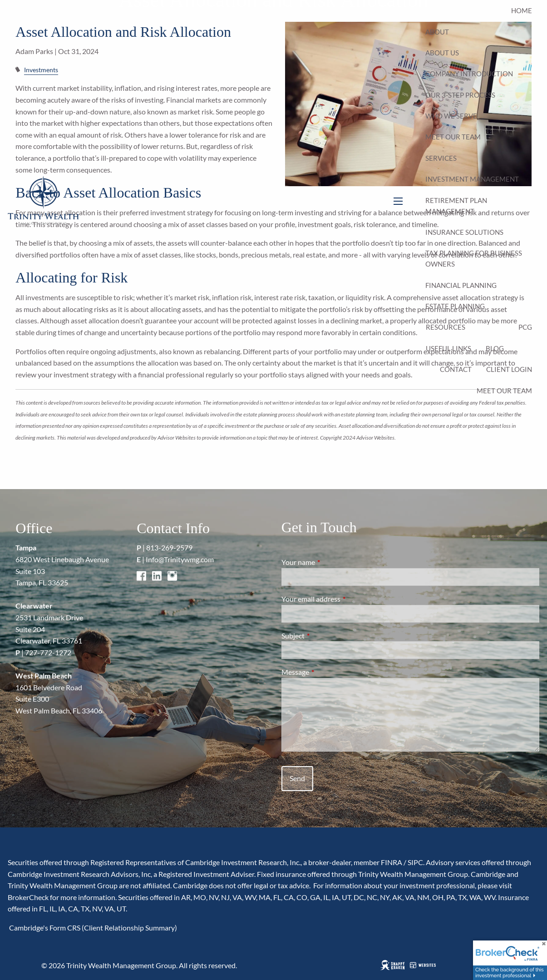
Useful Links (448, 348)
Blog (495, 348)
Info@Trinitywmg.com (180, 559)
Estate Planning (455, 306)
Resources (446, 327)
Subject (326, 636)
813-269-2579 (169, 547)
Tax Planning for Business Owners (474, 258)
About (437, 32)
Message (328, 672)
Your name (331, 562)
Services (441, 158)
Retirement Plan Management (456, 206)
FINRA (392, 862)
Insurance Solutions (464, 232)
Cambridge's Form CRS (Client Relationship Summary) (92, 928)
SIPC (415, 862)
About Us (442, 53)
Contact (456, 369)
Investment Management (472, 179)
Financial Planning (461, 285)
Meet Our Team (453, 137)
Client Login (509, 369)
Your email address (344, 599)
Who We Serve (451, 116)
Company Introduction (469, 74)
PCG (525, 327)
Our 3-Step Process (460, 95)
